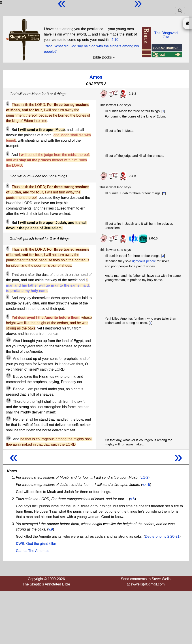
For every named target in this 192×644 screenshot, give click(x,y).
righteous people (144, 261)
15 (8, 418)
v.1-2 (145, 477)
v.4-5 (146, 485)
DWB (20, 544)
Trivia (48, 46)
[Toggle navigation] (180, 10)
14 (8, 401)
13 (8, 388)
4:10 (115, 40)
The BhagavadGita (166, 35)
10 (8, 340)
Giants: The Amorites (33, 551)
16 (8, 438)
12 (8, 375)
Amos (96, 77)
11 (8, 358)
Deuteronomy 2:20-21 (162, 536)
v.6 (132, 499)
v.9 (51, 529)
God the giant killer (41, 544)
